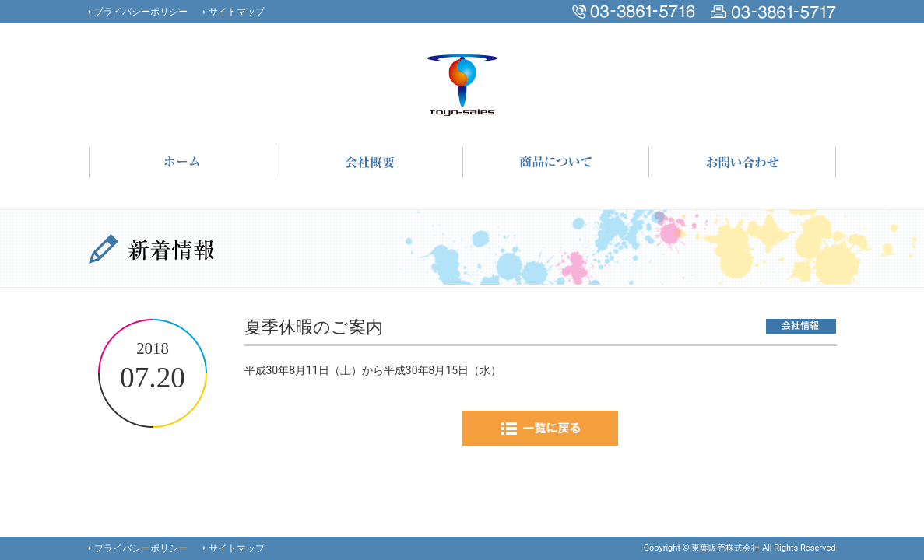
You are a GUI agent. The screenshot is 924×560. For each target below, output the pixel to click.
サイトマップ (237, 12)
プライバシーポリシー (141, 12)
